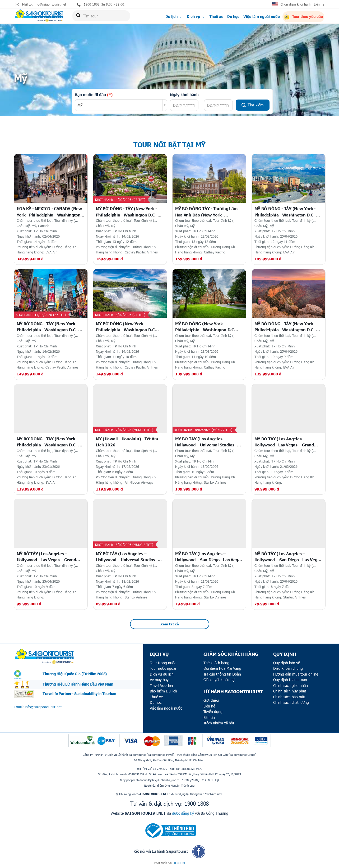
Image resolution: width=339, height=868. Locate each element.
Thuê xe (216, 17)
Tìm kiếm (253, 105)
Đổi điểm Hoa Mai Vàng (222, 668)
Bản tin (209, 717)
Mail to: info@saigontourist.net (41, 4)
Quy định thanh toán (290, 680)
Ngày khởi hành (184, 95)
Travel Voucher (162, 685)
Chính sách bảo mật (289, 697)
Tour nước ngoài (163, 668)
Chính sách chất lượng (291, 702)
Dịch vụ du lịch (162, 674)
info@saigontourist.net (43, 707)
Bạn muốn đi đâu (94, 95)
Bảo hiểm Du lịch (163, 691)
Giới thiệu (211, 700)
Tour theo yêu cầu (303, 17)
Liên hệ (319, 4)
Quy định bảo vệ (287, 663)
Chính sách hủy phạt (290, 691)
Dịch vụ (196, 17)
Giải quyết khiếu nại (219, 680)
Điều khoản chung (288, 668)
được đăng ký (183, 813)
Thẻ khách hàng (216, 663)
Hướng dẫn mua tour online (296, 674)
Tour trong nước (163, 663)
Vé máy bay (159, 680)
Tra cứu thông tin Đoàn (222, 674)
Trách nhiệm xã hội (219, 723)
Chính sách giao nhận (291, 685)
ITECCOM (179, 863)
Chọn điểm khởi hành (296, 4)
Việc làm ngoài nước (262, 17)
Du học (233, 17)
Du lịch (174, 17)
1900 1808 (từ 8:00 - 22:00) (101, 4)
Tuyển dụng (213, 712)
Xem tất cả (170, 624)
